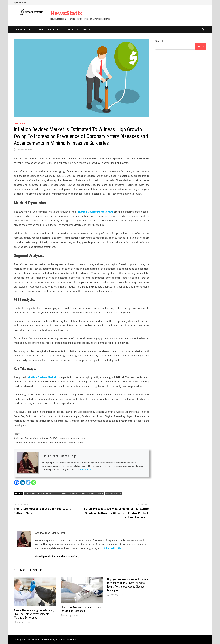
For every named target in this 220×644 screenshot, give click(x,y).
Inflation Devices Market (42, 377)
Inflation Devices (69, 493)
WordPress (61, 639)
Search (159, 41)
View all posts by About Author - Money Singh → (59, 556)
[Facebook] (17, 482)
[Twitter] (28, 482)
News (41, 30)
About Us (73, 30)
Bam (73, 639)
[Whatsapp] (34, 482)
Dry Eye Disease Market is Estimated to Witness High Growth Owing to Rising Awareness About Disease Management (128, 585)
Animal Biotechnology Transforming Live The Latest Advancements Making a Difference (34, 614)
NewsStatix (66, 13)
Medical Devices (113, 493)
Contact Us (89, 30)
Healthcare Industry (48, 493)
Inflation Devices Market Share (95, 212)
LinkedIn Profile (83, 470)
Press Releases (25, 30)
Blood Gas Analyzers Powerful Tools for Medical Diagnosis (81, 609)
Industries (54, 30)
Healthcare (20, 123)
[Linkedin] (22, 482)
